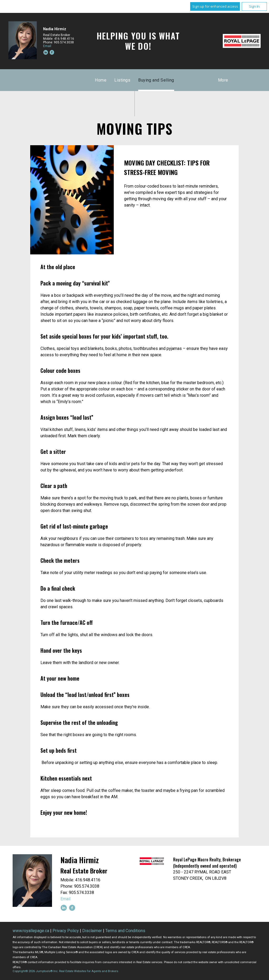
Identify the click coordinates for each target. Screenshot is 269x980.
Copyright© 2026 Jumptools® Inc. (35, 971)
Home (101, 80)
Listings (122, 80)
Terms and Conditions (125, 931)
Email (47, 46)
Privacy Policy (66, 931)
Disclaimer (92, 931)
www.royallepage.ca (31, 931)
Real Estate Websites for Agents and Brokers (89, 971)
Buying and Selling (156, 80)
